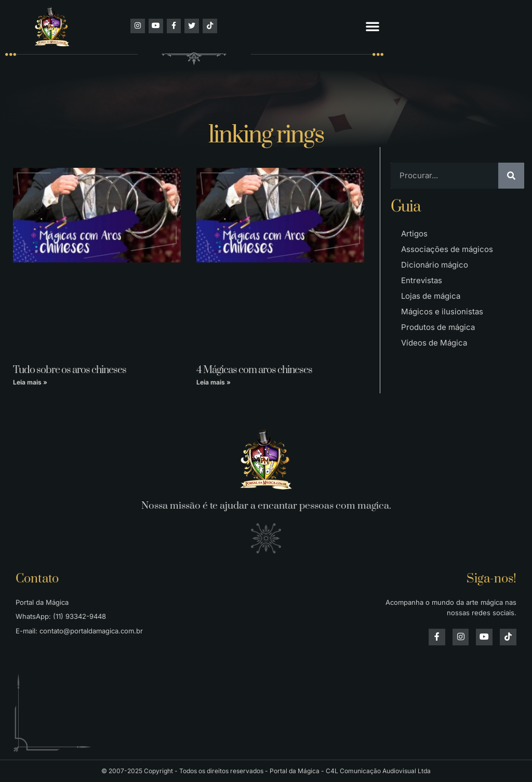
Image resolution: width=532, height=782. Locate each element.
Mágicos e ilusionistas (442, 312)
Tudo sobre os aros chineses (70, 370)
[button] (373, 26)
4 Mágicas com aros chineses (254, 370)
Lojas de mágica (431, 296)
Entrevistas (422, 280)
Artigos (414, 234)
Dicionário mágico (435, 265)
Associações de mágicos (447, 249)
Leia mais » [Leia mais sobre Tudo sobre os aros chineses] (30, 382)
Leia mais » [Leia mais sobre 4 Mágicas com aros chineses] (214, 382)
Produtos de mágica (438, 327)
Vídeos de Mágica (434, 343)
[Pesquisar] (511, 176)
